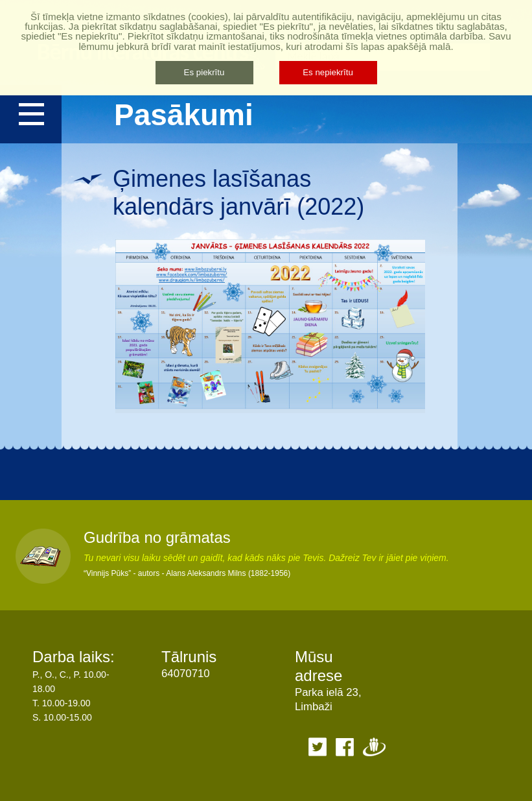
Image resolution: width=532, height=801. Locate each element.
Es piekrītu (204, 72)
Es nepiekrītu (328, 72)
